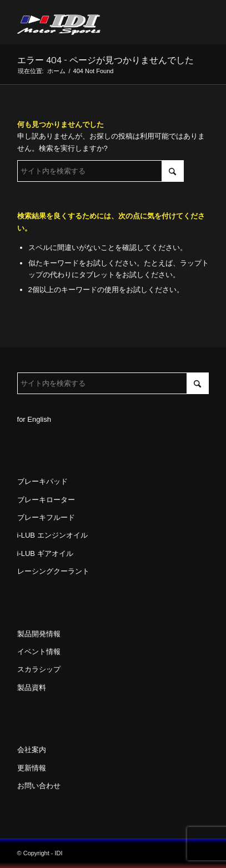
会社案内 (32, 750)
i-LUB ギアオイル (45, 553)
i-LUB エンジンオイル (52, 535)
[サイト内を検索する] (101, 171)
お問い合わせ (39, 786)
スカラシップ (39, 669)
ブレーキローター (46, 500)
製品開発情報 (39, 634)
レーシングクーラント (53, 571)
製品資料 (32, 688)
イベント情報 (39, 652)
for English (34, 419)
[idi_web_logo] (94, 22)
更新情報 (32, 768)
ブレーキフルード (46, 517)
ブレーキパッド (42, 481)
